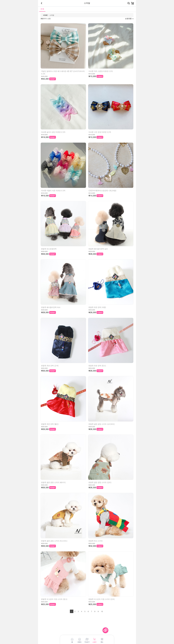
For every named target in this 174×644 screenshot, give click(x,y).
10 (102, 611)
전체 (42, 9)
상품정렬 (129, 19)
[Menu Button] (105, 630)
